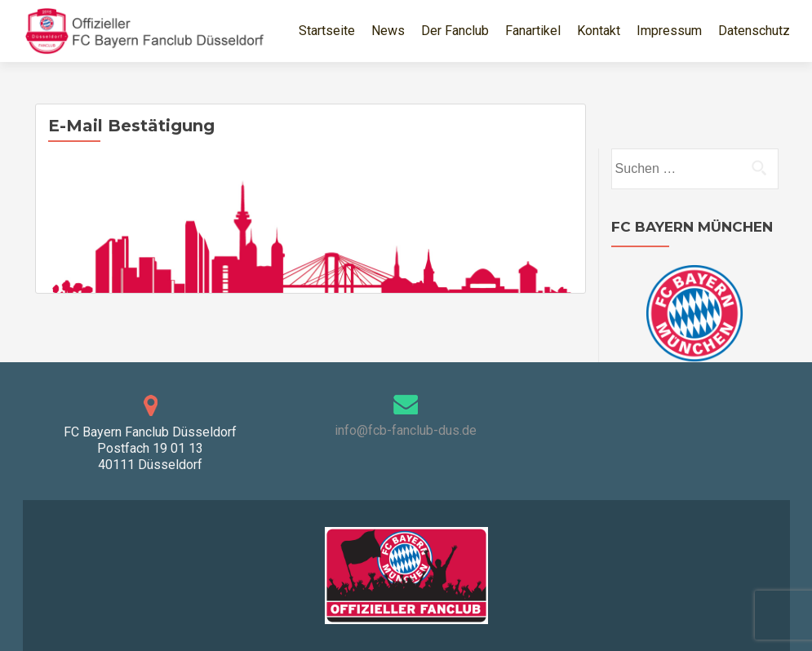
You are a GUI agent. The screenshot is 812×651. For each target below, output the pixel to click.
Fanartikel (533, 31)
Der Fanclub (455, 31)
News (388, 31)
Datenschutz (754, 31)
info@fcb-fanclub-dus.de (406, 430)
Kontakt (599, 31)
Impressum (669, 31)
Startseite (327, 31)
